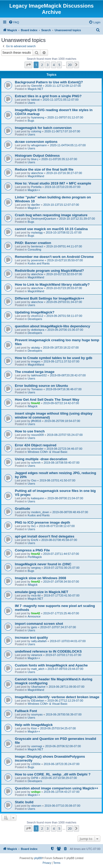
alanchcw (37, 173)
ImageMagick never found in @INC (43, 564)
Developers (35, 319)
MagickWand (36, 176)
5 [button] (59, 65)
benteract (37, 246)
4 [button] (54, 65)
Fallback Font (26, 711)
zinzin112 (37, 316)
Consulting (34, 249)
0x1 (33, 526)
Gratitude (23, 509)
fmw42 (35, 403)
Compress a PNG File (32, 550)
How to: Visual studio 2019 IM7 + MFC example (53, 183)
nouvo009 (37, 435)
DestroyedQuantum (43, 219)
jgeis (34, 627)
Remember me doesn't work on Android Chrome (54, 257)
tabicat (35, 100)
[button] (28, 65)
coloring (36, 131)
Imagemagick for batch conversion (43, 128)
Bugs (31, 121)
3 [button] (48, 65)
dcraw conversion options (36, 142)
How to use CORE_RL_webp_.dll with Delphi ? (53, 774)
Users (31, 103)
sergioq (36, 568)
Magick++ (34, 190)
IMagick (33, 406)
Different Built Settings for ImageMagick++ (50, 298)
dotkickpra (38, 330)
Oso (34, 480)
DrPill (34, 778)
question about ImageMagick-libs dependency (53, 326)
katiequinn (38, 498)
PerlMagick (35, 557)
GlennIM (37, 86)
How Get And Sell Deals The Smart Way (47, 400)
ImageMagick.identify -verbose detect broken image (57, 697)
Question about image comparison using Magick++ (57, 788)
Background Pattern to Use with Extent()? (49, 82)
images (36, 361)
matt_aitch (38, 669)
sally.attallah (39, 641)
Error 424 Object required (36, 445)
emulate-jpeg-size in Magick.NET (41, 592)
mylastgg (37, 232)
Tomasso (37, 389)
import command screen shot (39, 624)
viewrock (37, 655)
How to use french (30, 431)
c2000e (36, 764)
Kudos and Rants (39, 263)
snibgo (36, 792)
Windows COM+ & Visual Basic (48, 452)
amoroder (37, 449)
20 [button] (70, 65)
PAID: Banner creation (33, 243)
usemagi (37, 746)
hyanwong (38, 117)
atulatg (35, 348)
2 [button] (42, 65)
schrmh (36, 463)
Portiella (36, 187)
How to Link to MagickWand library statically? (52, 284)
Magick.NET (35, 89)
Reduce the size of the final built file (44, 169)
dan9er (35, 205)
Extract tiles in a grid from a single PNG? (48, 96)
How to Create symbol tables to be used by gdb (54, 358)
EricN (35, 540)
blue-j (35, 159)
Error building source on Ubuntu (41, 386)
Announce (34, 616)
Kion (34, 728)
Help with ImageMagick (34, 725)
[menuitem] (14, 22)
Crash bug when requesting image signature (51, 215)
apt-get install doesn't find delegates (45, 536)
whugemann (39, 145)
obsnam (36, 806)
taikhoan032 (39, 375)
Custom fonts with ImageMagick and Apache (51, 665)
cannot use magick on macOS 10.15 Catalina (51, 229)
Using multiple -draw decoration (41, 459)
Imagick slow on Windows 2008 (40, 578)
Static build (24, 802)
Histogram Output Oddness (37, 156)
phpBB (38, 858)
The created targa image (35, 372)
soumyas (37, 714)
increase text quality (31, 638)
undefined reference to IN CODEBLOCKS (48, 651)
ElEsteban (38, 701)
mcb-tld (36, 595)
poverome (37, 260)
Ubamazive (38, 687)
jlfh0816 (36, 421)
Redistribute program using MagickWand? (49, 271)
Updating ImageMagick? (35, 312)
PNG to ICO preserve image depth (43, 522)
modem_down (40, 512)
